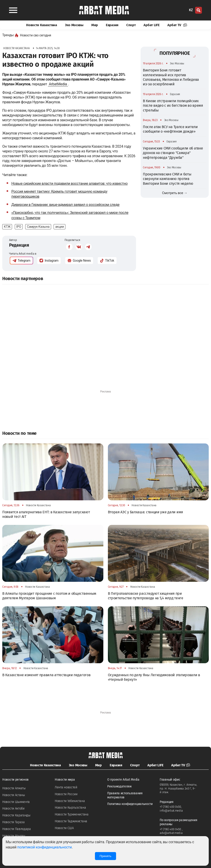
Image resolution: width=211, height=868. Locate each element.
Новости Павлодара (17, 829)
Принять (105, 856)
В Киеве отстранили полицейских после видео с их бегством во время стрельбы (173, 106)
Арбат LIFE (151, 25)
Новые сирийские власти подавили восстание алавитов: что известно (70, 183)
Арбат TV (177, 25)
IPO (19, 227)
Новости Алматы (14, 788)
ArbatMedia (58, 84)
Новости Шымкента (16, 802)
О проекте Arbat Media (123, 780)
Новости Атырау (14, 836)
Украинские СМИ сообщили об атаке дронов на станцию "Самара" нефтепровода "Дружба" (173, 153)
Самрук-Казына (38, 227)
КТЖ (7, 227)
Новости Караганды (16, 815)
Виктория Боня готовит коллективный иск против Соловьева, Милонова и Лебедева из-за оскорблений (171, 77)
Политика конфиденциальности (130, 804)
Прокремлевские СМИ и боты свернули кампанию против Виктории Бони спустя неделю (168, 179)
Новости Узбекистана (70, 801)
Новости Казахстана (42, 25)
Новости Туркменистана (72, 814)
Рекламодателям (119, 786)
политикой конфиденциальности (45, 847)
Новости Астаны (14, 795)
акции (60, 227)
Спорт (131, 25)
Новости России (66, 794)
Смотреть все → (175, 193)
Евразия (112, 25)
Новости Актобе (14, 809)
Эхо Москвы (74, 25)
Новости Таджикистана (71, 821)
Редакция (19, 245)
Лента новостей (66, 787)
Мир (95, 25)
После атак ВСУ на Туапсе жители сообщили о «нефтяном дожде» (170, 129)
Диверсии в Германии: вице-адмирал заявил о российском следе (65, 205)
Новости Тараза (14, 822)
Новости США (64, 828)
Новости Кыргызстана (70, 808)
